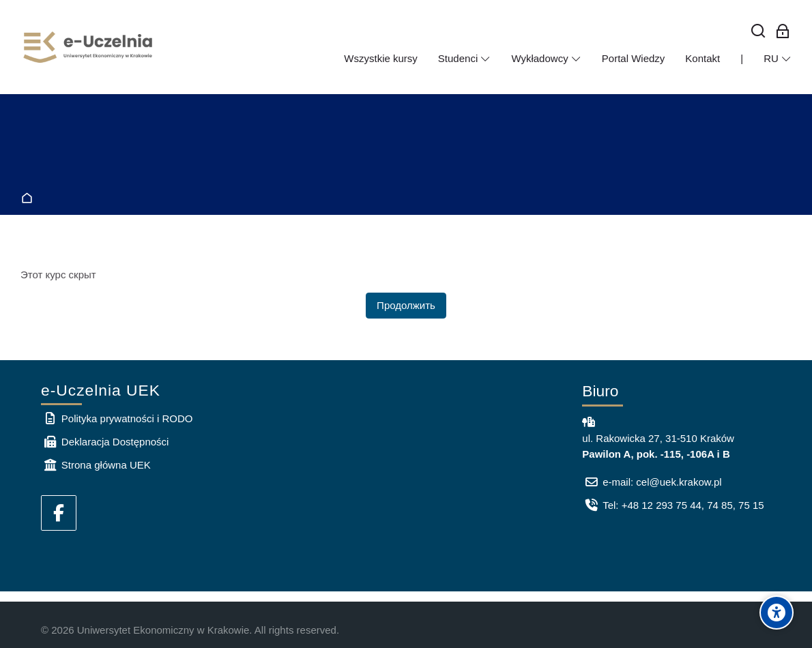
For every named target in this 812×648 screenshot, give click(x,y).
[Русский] (778, 59)
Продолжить (406, 305)
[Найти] (758, 32)
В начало (30, 199)
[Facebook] (59, 513)
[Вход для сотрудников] (783, 32)
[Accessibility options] (777, 613)
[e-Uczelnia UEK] (89, 47)
